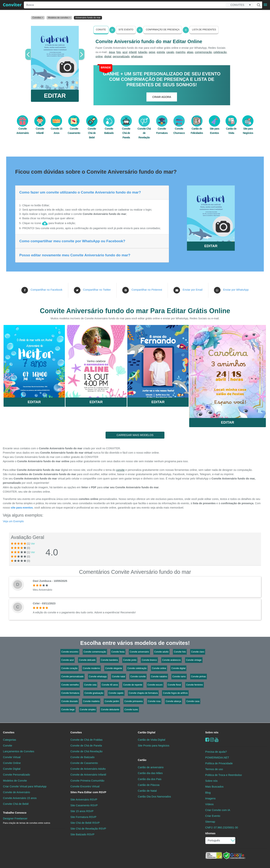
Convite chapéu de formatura (143, 693)
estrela (161, 52)
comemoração (203, 52)
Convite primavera (133, 701)
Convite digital (178, 668)
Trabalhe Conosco (15, 813)
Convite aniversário (139, 652)
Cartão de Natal (147, 791)
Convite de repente (133, 685)
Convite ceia (90, 685)
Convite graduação (94, 693)
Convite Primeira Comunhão (87, 780)
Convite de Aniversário (16, 792)
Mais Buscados (214, 787)
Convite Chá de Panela (126, 129)
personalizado (121, 56)
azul (125, 52)
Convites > (38, 18)
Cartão (142, 760)
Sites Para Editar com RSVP (88, 792)
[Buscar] (258, 5)
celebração (220, 52)
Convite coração (69, 668)
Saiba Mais (34, 360)
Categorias (10, 740)
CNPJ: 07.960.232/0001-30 (222, 827)
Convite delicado (87, 660)
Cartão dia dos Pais (150, 779)
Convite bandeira (109, 660)
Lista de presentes (204, 30)
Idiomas (210, 833)
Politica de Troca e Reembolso (224, 775)
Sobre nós (212, 732)
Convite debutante (110, 710)
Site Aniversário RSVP (84, 799)
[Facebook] (207, 740)
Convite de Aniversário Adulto (88, 769)
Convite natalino (159, 677)
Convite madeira (91, 701)
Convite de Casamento (84, 763)
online (99, 56)
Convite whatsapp (98, 677)
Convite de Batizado (83, 757)
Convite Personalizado (16, 775)
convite (120, 470)
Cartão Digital (147, 732)
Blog (208, 792)
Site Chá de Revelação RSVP (88, 829)
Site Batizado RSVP (82, 834)
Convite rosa (154, 701)
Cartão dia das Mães (150, 773)
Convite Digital (12, 769)
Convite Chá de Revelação (144, 129)
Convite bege (68, 710)
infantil (133, 52)
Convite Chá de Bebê (92, 129)
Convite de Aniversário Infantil (88, 775)
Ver (33, 544)
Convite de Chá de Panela (86, 746)
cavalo (170, 52)
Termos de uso (214, 769)
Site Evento (126, 30)
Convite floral (174, 685)
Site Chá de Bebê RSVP (85, 823)
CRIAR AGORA (162, 97)
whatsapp (137, 56)
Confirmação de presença (163, 30)
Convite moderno (91, 668)
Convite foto (180, 652)
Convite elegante (114, 668)
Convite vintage (194, 660)
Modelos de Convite (15, 780)
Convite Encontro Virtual (85, 786)
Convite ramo (179, 677)
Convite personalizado (72, 677)
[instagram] (212, 740)
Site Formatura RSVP (83, 817)
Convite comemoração (95, 652)
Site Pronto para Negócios (154, 746)
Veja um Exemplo (13, 521)
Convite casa (193, 701)
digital (108, 56)
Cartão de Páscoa (149, 785)
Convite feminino (195, 685)
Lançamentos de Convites (19, 751)
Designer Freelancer (27, 821)
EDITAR (55, 96)
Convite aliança (173, 701)
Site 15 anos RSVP (82, 811)
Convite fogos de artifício (175, 693)
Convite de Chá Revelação (87, 751)
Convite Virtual (12, 757)
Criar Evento (213, 816)
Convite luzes (131, 710)
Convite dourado (70, 701)
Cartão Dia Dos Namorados (154, 796)
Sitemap (210, 822)
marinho (181, 52)
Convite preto (130, 660)
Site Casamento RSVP (84, 805)
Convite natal (118, 677)
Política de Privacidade (219, 763)
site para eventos (22, 508)
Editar (34, 402)
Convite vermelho (70, 685)
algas (190, 52)
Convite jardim (112, 701)
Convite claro (198, 652)
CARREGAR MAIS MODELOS (135, 435)
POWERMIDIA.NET (217, 758)
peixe (152, 52)
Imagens (210, 798)
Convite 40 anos (110, 685)
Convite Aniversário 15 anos (20, 798)
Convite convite (138, 677)
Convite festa (118, 652)
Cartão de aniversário (151, 767)
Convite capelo (116, 693)
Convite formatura (70, 693)
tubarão (143, 52)
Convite (101, 30)
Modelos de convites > (59, 18)
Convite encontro (70, 652)
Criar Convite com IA (218, 810)
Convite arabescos (171, 660)
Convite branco (149, 660)
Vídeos (210, 804)
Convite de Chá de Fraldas (87, 740)
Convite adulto (162, 652)
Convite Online (12, 763)
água (112, 52)
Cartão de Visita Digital (151, 740)
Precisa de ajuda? (216, 752)
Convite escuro (155, 685)
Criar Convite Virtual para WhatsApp (25, 786)
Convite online (159, 668)
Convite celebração (137, 668)
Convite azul (67, 660)
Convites (9, 732)
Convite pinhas (198, 677)
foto (119, 52)
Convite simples (88, 710)
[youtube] (217, 740)
